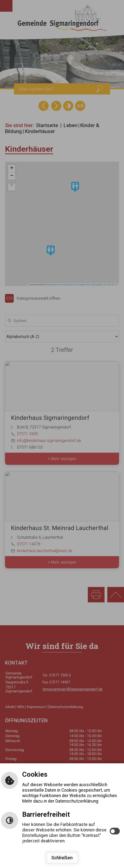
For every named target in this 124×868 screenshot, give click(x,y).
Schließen (62, 858)
